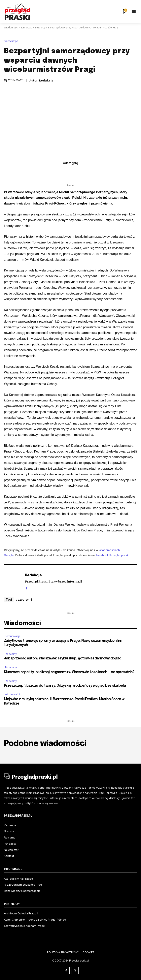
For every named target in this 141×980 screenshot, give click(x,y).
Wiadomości (11, 28)
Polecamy (11, 654)
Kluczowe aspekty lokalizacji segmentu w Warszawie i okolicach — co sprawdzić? (69, 672)
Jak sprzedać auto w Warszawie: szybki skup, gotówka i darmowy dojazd (63, 658)
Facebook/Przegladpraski (112, 555)
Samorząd (26, 28)
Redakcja (46, 80)
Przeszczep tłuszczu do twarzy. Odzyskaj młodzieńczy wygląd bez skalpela (65, 686)
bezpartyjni (24, 599)
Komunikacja (13, 636)
